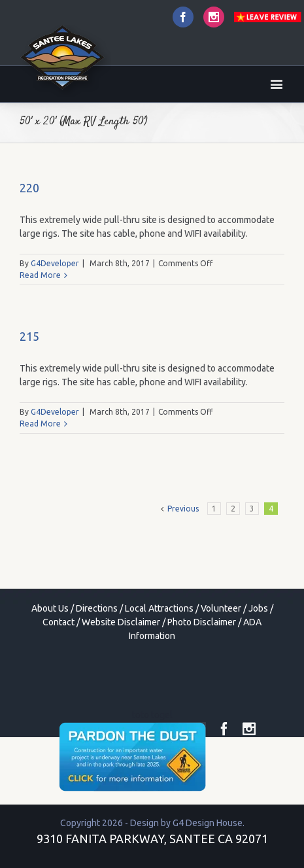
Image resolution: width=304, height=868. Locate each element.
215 (29, 336)
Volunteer (221, 608)
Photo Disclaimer (202, 622)
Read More (40, 275)
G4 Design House (208, 823)
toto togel (152, 715)
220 (29, 188)
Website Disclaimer (121, 622)
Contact (59, 622)
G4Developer (55, 263)
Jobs (258, 608)
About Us (50, 608)
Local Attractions (159, 608)
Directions (97, 608)
